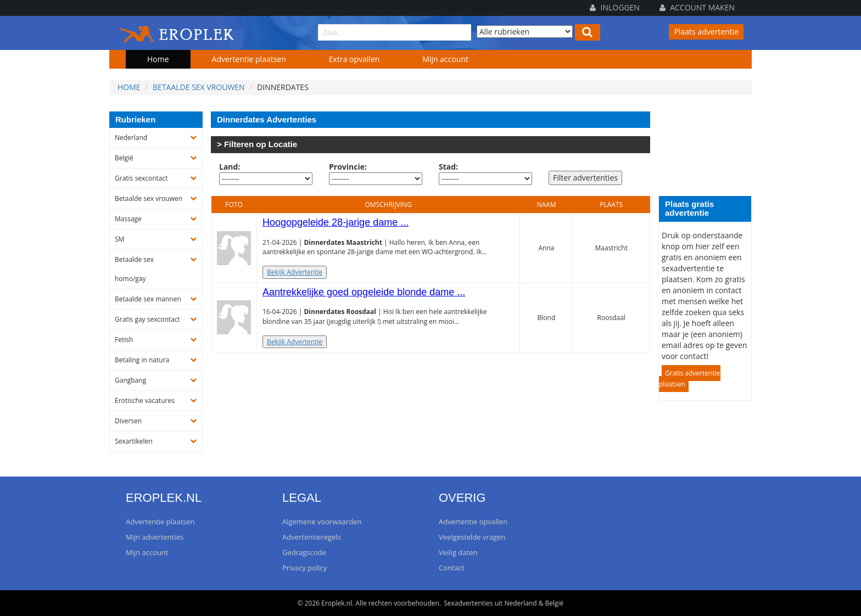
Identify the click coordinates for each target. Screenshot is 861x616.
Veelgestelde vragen (472, 537)
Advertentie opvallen (473, 522)
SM (119, 239)
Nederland (131, 138)
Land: (230, 167)
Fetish (124, 340)
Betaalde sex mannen (148, 299)
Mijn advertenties (155, 537)
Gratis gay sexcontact (147, 319)
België (124, 158)
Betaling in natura (142, 360)
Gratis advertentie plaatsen (690, 379)
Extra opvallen (354, 59)
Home (158, 59)
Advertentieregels (312, 537)
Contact (452, 568)
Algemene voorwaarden (322, 522)
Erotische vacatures (145, 401)
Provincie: (348, 167)
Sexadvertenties (468, 603)
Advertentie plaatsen (249, 59)
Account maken (697, 7)
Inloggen (615, 7)
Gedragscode (304, 552)
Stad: (448, 167)
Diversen (128, 421)
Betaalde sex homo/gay (134, 269)
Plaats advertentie (706, 32)
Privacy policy (304, 568)
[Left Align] (588, 32)
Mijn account (445, 59)
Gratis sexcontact (141, 178)
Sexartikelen (134, 441)
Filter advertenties (585, 178)
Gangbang (130, 380)
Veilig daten (458, 552)
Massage (128, 219)
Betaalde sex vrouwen (199, 87)
